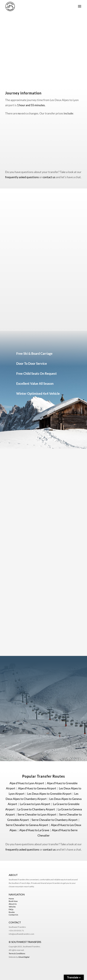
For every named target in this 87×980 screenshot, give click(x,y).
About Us (13, 904)
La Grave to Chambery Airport (36, 809)
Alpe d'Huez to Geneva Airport (37, 788)
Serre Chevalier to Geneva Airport (27, 825)
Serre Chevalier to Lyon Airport (37, 814)
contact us (49, 177)
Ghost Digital (24, 957)
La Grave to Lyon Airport (35, 804)
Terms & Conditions (17, 953)
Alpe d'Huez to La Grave (34, 830)
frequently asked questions (22, 177)
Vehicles (12, 907)
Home (11, 899)
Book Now (13, 901)
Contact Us (13, 915)
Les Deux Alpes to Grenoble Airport (49, 794)
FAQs (11, 909)
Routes (12, 912)
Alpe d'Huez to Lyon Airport (27, 783)
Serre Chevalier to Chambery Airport (55, 820)
